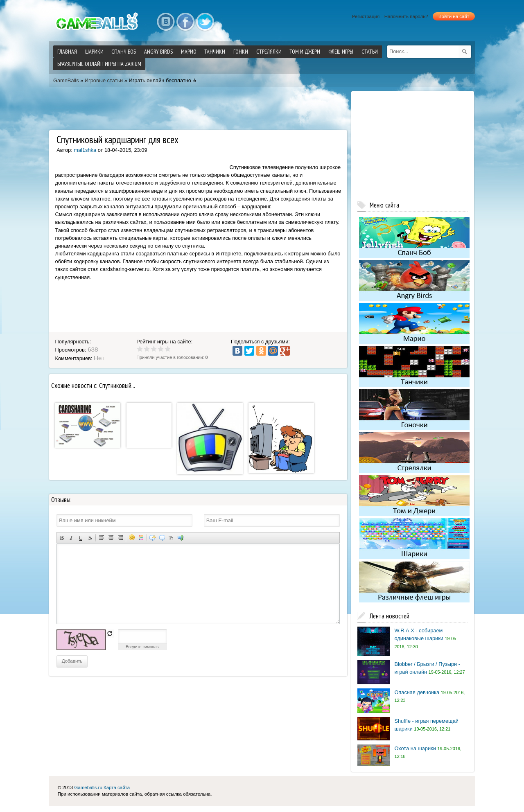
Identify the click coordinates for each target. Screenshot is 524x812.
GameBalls (66, 80)
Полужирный (62, 538)
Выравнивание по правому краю (120, 538)
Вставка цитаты (162, 538)
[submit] (465, 52)
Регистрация (366, 16)
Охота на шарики (415, 748)
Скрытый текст (152, 538)
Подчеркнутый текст (80, 538)
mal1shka (85, 150)
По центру (111, 538)
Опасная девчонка (417, 692)
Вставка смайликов (132, 538)
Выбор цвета (141, 538)
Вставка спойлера (181, 538)
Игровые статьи (104, 80)
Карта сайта (117, 787)
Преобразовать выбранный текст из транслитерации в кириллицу (171, 538)
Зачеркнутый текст (90, 538)
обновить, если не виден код (110, 634)
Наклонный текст (71, 538)
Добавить (72, 661)
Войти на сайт (454, 16)
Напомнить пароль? (406, 16)
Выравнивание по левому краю (101, 538)
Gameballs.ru (88, 787)
